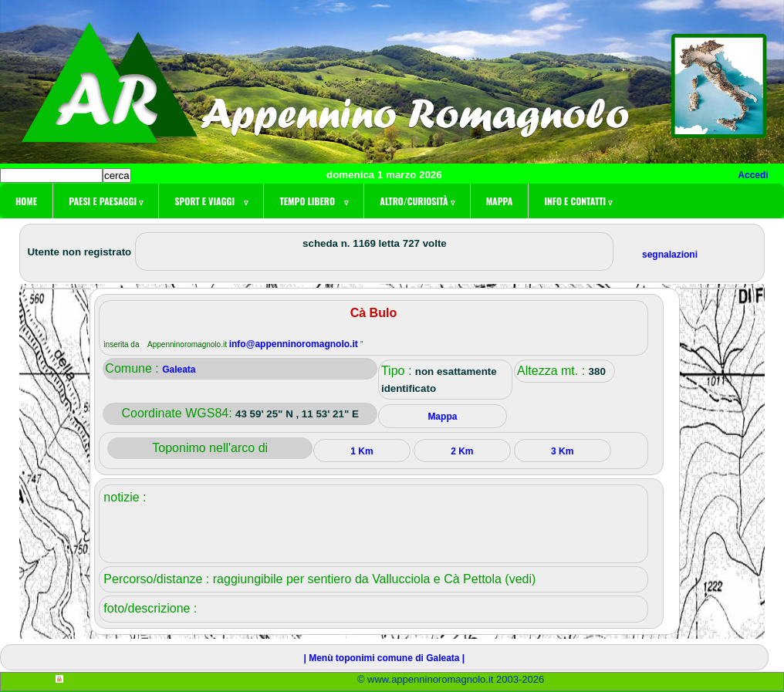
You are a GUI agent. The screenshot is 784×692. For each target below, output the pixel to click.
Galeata (179, 370)
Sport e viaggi (211, 201)
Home (26, 201)
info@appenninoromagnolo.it (295, 344)
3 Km (562, 451)
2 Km (462, 451)
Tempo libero (314, 201)
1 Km (362, 451)
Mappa (500, 201)
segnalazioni (670, 255)
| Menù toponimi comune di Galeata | (384, 658)
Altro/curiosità (417, 201)
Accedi (753, 175)
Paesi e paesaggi (106, 201)
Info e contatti (578, 201)
